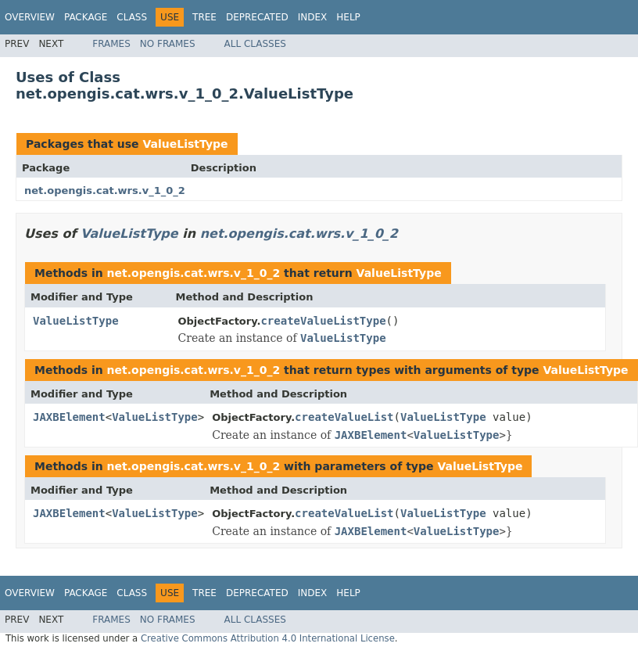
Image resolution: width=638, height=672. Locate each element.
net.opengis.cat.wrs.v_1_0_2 (105, 190)
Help (348, 17)
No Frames (168, 44)
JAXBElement (69, 417)
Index (313, 17)
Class (132, 17)
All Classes (255, 44)
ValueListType (185, 144)
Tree (204, 17)
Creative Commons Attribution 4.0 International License (268, 638)
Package (86, 17)
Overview (30, 17)
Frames (111, 44)
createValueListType (323, 321)
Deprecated (257, 17)
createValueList (344, 417)
